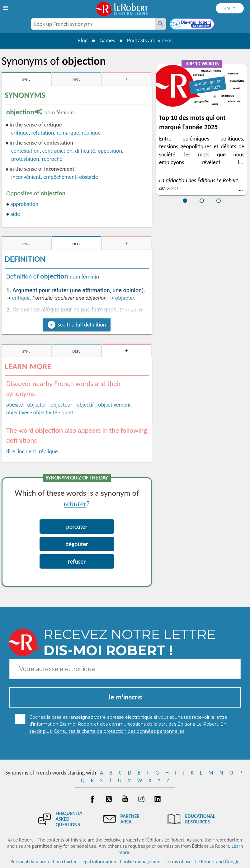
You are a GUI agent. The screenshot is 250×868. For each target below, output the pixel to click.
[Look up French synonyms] (161, 24)
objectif (85, 405)
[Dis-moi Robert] (193, 25)
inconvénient (26, 177)
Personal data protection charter (44, 862)
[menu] (6, 8)
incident (27, 451)
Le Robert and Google (217, 862)
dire (11, 451)
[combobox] (93, 24)
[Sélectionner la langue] (230, 8)
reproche (52, 159)
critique (20, 133)
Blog (82, 41)
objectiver (18, 413)
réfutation (42, 133)
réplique (91, 133)
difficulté (85, 151)
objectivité (45, 413)
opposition (110, 151)
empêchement (60, 177)
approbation (24, 204)
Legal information (98, 862)
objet (67, 413)
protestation (25, 159)
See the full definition (82, 325)
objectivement (114, 405)
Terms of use (179, 862)
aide (15, 214)
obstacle (89, 177)
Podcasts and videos (150, 41)
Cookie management (141, 862)
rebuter (75, 503)
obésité (15, 405)
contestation (25, 151)
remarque (68, 133)
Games (107, 41)
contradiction (57, 151)
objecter (125, 298)
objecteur (61, 405)
